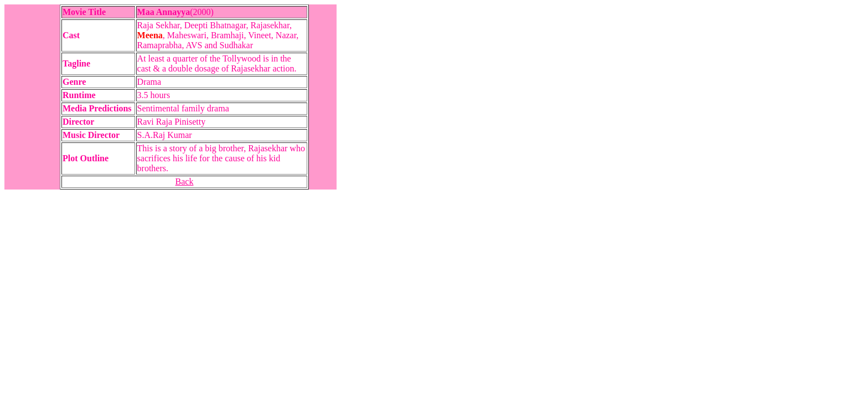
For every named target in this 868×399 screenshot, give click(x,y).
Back (185, 181)
